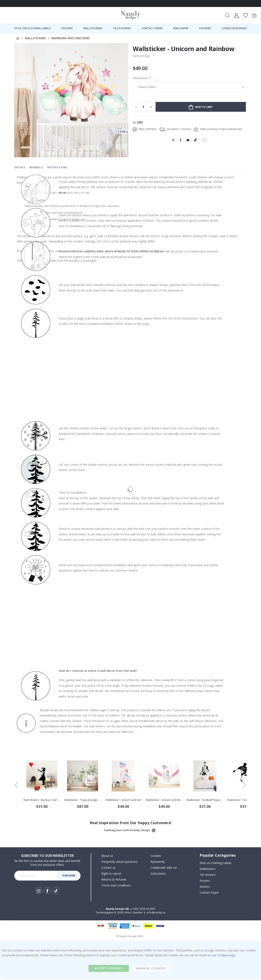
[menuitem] (32, 28)
